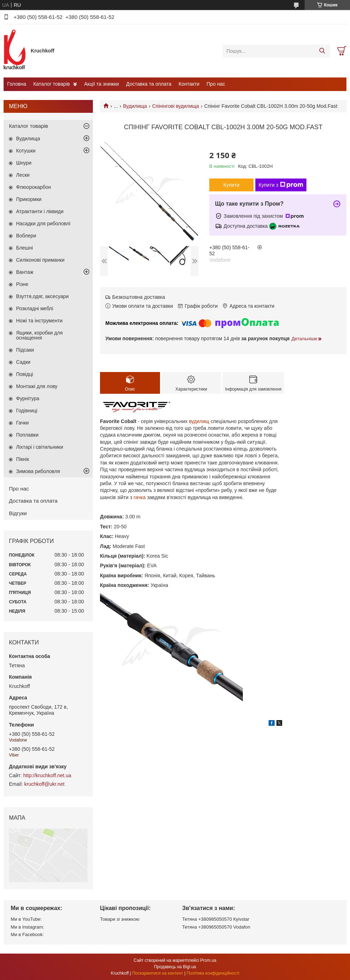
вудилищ (199, 421)
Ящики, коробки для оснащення (39, 335)
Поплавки (27, 435)
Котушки (26, 151)
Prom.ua (208, 960)
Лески (23, 175)
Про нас (216, 84)
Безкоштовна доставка (139, 297)
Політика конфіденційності (213, 973)
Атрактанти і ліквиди (40, 211)
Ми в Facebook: (27, 934)
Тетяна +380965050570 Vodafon (216, 927)
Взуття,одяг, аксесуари (42, 296)
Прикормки (29, 199)
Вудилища (135, 106)
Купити (232, 185)
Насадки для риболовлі (43, 223)
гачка (140, 497)
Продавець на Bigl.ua (175, 967)
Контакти (189, 84)
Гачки (22, 423)
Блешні (24, 248)
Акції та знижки (101, 84)
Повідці (25, 374)
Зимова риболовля (38, 471)
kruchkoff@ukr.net (44, 784)
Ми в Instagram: (27, 927)
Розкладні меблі (35, 308)
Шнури (24, 163)
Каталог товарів (51, 84)
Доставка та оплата (149, 84)
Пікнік (22, 459)
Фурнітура (28, 398)
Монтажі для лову (37, 386)
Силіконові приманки (40, 260)
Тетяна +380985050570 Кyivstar (216, 919)
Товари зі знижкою (120, 919)
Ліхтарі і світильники (40, 447)
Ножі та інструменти (39, 321)
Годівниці (27, 411)
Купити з (281, 185)
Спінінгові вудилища (176, 106)
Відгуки (18, 513)
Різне (22, 284)
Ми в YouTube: (26, 919)
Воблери (26, 236)
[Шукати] (322, 51)
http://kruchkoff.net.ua (47, 775)
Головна (17, 84)
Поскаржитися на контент (157, 973)
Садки (23, 362)
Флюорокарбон (34, 187)
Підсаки (25, 350)
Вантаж (25, 272)
